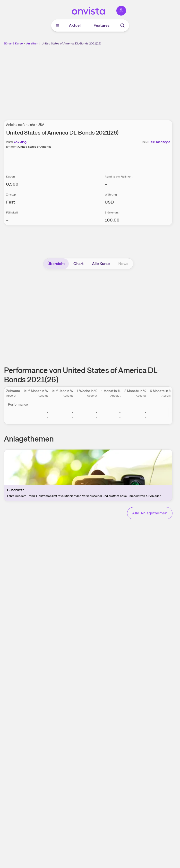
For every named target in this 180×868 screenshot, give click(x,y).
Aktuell (75, 25)
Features (102, 25)
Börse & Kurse (13, 43)
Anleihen (32, 43)
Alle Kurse (101, 264)
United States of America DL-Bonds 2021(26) (71, 43)
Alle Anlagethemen (150, 513)
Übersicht (56, 264)
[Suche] (122, 26)
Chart (78, 264)
